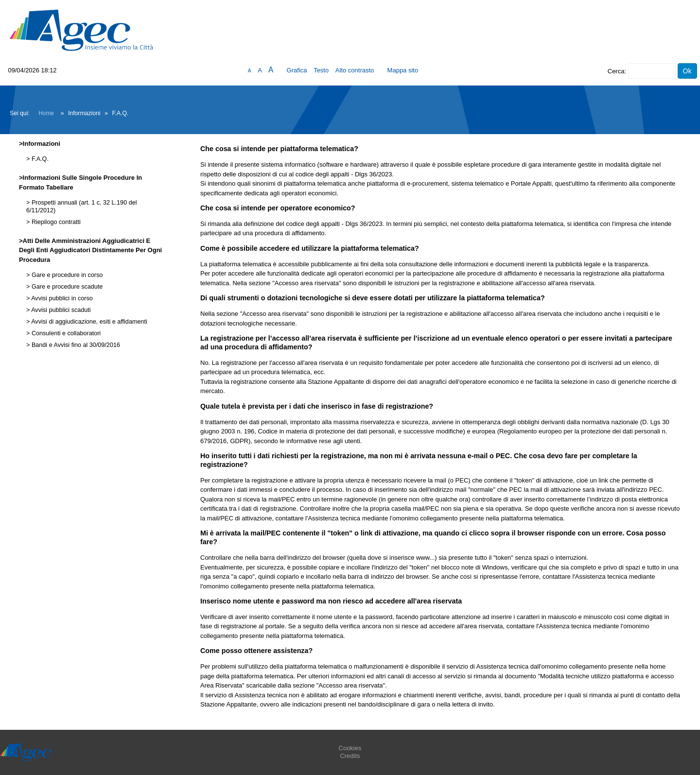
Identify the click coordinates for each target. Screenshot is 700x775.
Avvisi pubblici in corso (61, 298)
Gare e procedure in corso (66, 275)
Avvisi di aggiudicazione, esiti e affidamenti (88, 322)
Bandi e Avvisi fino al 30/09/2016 (75, 345)
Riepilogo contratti (55, 222)
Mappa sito (403, 70)
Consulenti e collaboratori (65, 333)
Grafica (297, 70)
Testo (321, 70)
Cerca (616, 71)
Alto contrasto (355, 70)
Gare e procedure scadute (66, 287)
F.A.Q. (39, 159)
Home (46, 113)
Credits (350, 756)
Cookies (350, 748)
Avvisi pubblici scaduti (60, 310)
